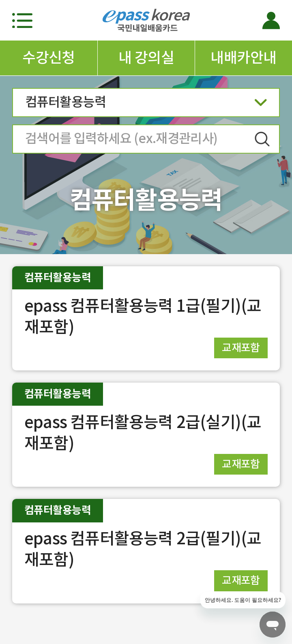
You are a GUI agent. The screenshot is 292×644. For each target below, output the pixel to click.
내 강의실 (146, 58)
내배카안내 (243, 58)
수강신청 (49, 58)
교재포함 (241, 348)
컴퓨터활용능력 (146, 105)
